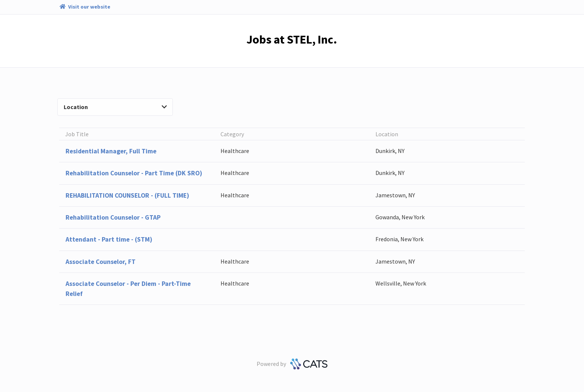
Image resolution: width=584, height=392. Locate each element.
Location (115, 107)
